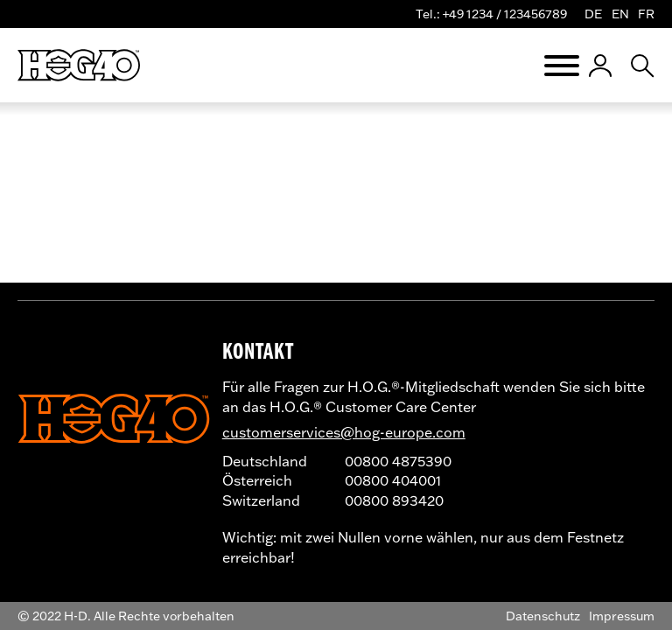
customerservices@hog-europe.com (344, 432)
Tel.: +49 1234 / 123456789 (491, 14)
